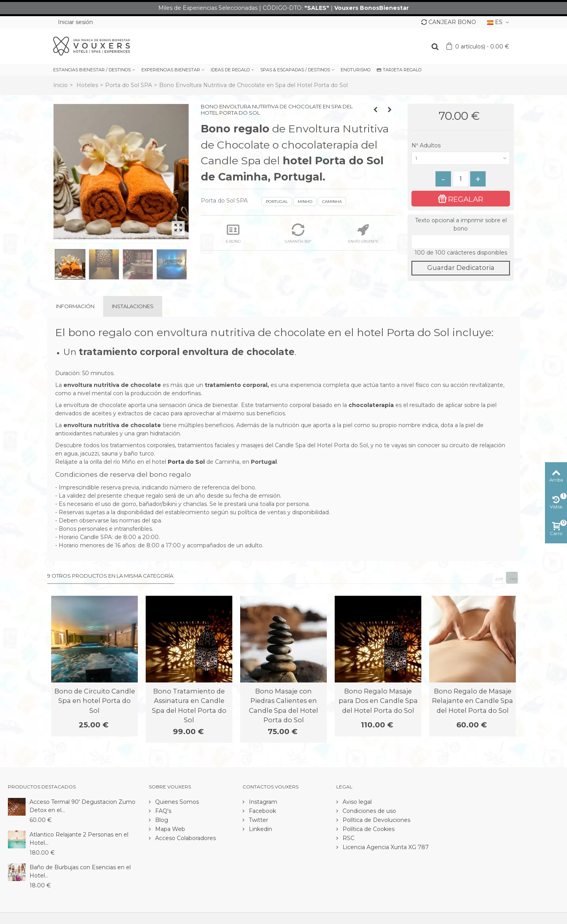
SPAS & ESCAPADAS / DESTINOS (295, 70)
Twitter (258, 820)
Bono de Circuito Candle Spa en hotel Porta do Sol (95, 701)
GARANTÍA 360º (298, 233)
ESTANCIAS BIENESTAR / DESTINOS (92, 70)
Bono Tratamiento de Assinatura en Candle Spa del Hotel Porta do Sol (189, 706)
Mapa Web (169, 829)
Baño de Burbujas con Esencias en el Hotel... (80, 871)
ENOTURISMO (356, 70)
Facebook (262, 811)
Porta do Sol (186, 462)
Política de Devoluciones (376, 820)
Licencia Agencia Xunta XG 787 (385, 847)
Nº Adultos (427, 145)
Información (75, 306)
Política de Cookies (368, 829)
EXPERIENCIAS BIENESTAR (171, 70)
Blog (161, 820)
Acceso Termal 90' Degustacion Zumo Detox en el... (82, 806)
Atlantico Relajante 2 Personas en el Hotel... (79, 839)
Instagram (262, 802)
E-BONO (233, 233)
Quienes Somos (176, 802)
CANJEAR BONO (449, 22)
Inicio (60, 85)
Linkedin (260, 829)
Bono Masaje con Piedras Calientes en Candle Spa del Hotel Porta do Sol (283, 706)
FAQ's (162, 811)
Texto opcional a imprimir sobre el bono (461, 224)
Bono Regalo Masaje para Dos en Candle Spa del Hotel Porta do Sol (378, 701)
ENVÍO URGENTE (363, 233)
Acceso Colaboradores (185, 838)
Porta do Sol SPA (129, 85)
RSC (348, 838)
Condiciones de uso (369, 811)
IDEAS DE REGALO (230, 70)
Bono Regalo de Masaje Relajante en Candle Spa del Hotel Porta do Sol (472, 701)
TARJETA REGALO (399, 70)
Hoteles (87, 85)
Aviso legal (356, 802)
